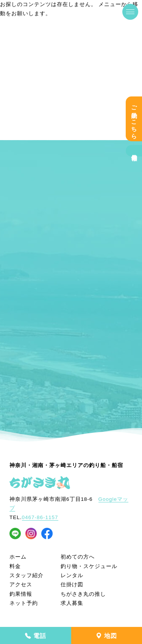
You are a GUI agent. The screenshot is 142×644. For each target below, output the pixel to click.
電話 (36, 636)
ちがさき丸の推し (83, 594)
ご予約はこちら (134, 119)
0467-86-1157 (40, 517)
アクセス (21, 585)
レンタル (72, 575)
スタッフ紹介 (27, 575)
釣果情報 (134, 151)
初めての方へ (78, 557)
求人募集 (72, 603)
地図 (106, 636)
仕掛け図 (72, 585)
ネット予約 (24, 603)
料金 (15, 566)
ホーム (18, 557)
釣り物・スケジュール (89, 566)
